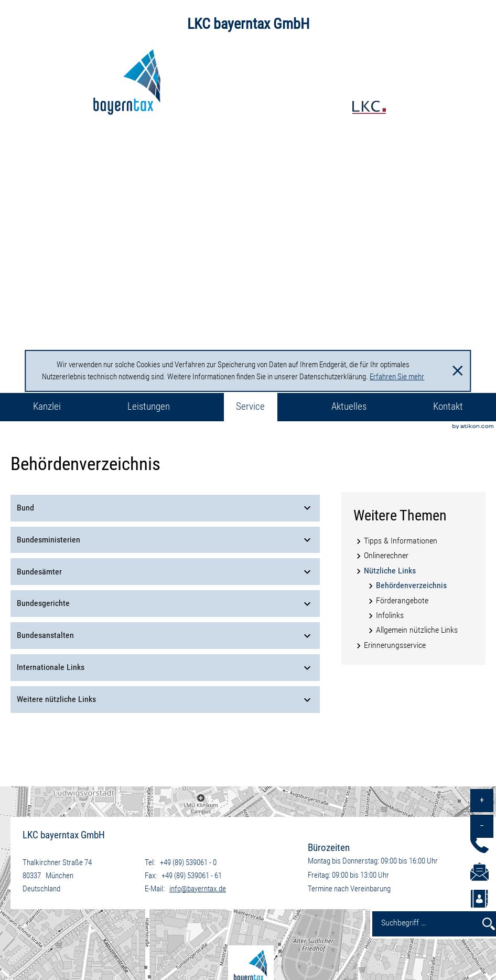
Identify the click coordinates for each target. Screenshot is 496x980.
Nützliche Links (390, 571)
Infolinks (390, 615)
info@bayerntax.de (198, 889)
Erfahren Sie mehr (397, 377)
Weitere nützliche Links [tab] (165, 700)
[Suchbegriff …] (425, 922)
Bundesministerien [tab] (165, 540)
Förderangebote (402, 600)
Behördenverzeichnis (411, 585)
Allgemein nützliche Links (417, 630)
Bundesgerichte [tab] (165, 604)
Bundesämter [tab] (165, 572)
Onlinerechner (386, 555)
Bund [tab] (165, 508)
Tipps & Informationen (401, 541)
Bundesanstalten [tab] (165, 636)
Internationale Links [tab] (165, 668)
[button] (479, 901)
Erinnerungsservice (395, 645)
